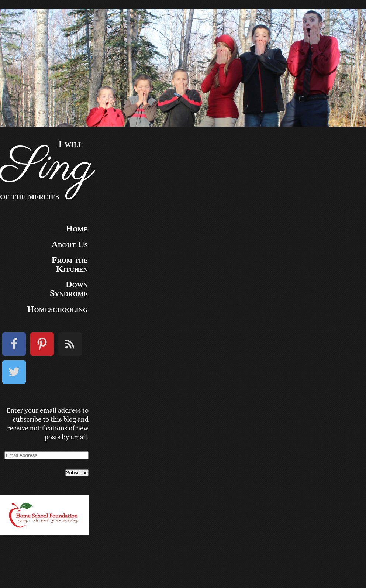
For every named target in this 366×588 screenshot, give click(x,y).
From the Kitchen (70, 264)
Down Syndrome (69, 289)
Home (77, 228)
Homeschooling (58, 309)
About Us (70, 244)
